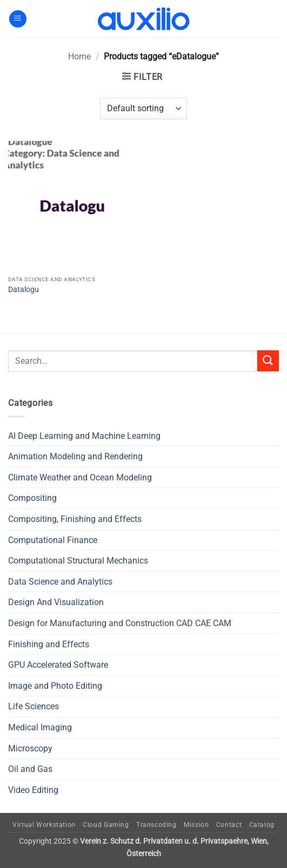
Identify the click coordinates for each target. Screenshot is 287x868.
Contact (229, 825)
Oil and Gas (30, 769)
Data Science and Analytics (60, 582)
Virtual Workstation (44, 825)
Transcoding (156, 825)
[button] (18, 19)
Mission (196, 825)
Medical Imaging (40, 727)
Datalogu (24, 289)
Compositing (32, 498)
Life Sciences (34, 706)
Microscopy (30, 748)
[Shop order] (143, 109)
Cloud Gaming (106, 825)
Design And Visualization (56, 602)
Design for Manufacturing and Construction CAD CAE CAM (120, 623)
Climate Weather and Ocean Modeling (80, 477)
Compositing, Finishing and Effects (75, 519)
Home (79, 56)
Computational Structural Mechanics (78, 561)
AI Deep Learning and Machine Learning (84, 436)
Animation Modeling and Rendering (75, 456)
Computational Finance (53, 540)
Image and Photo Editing (55, 686)
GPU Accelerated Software (58, 665)
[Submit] (268, 361)
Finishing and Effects (49, 644)
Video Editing (33, 790)
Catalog (262, 825)
